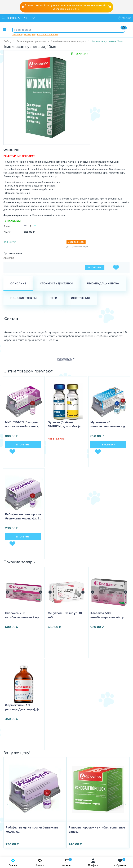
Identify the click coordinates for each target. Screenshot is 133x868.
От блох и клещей (47, 34)
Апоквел (17, 34)
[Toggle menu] (4, 29)
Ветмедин (30, 34)
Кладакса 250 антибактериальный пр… (23, 615)
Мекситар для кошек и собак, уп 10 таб (97, 827)
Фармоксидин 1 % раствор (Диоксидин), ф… (23, 707)
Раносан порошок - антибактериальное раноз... (34, 830)
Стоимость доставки (56, 283)
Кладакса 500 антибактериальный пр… (108, 615)
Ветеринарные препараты (31, 41)
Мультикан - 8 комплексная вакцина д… (109, 424)
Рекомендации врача (103, 283)
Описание (18, 283)
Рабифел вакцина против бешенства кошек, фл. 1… (23, 516)
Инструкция (80, 298)
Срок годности (76, 242)
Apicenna (9, 258)
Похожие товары (23, 298)
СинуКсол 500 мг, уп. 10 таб (65, 615)
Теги (54, 298)
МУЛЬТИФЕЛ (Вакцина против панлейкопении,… (23, 424)
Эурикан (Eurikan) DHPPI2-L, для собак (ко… (66, 424)
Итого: (7, 232)
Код (6, 242)
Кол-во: (8, 226)
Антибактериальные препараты (69, 41)
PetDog (7, 41)
